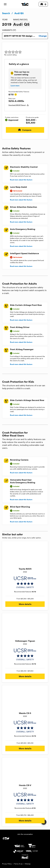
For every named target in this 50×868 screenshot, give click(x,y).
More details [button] (25, 604)
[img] (13, 52)
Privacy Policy (7, 864)
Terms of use (18, 864)
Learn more (15, 86)
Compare (25, 130)
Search (6, 13)
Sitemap (28, 864)
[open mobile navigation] (5, 4)
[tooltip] (16, 95)
